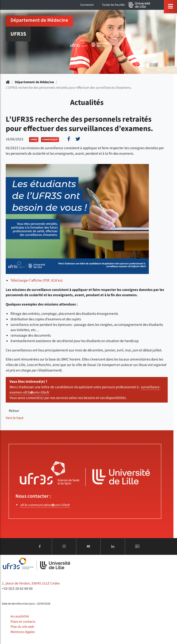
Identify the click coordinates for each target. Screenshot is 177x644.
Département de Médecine (34, 82)
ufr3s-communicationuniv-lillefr (45, 505)
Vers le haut (15, 418)
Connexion (87, 5)
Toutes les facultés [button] (113, 5)
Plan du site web (22, 627)
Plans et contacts (23, 622)
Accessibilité (20, 616)
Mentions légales (23, 632)
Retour (14, 411)
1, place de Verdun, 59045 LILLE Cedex (31, 583)
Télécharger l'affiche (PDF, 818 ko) (37, 280)
